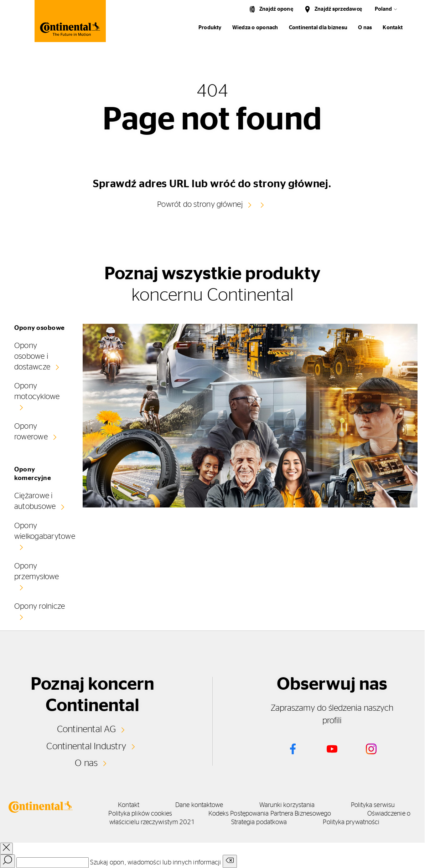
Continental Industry (86, 746)
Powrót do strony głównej (200, 204)
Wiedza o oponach (255, 28)
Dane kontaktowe (199, 805)
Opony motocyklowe (37, 391)
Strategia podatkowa (259, 822)
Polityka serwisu (373, 805)
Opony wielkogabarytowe (45, 531)
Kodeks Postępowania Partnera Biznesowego (270, 814)
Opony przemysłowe (37, 571)
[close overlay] (6, 849)
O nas (365, 28)
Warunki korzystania (287, 805)
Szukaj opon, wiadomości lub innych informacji (156, 863)
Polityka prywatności (351, 822)
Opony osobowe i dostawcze (32, 356)
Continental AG (86, 729)
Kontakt (393, 28)
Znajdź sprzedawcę (338, 9)
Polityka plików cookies (140, 814)
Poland (383, 9)
